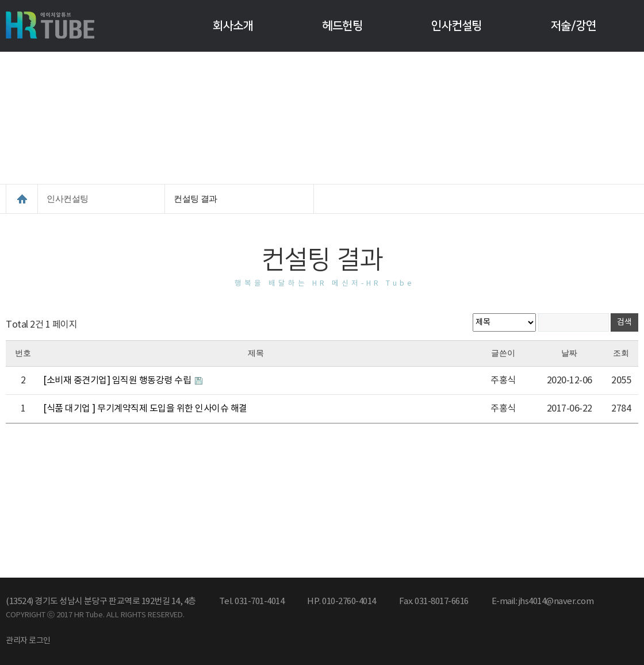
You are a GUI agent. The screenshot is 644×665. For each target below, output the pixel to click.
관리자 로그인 (28, 641)
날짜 (569, 353)
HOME (22, 199)
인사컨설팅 (457, 26)
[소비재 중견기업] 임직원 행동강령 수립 (118, 380)
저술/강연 (574, 26)
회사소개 (233, 26)
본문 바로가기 (0, 0)
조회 (621, 353)
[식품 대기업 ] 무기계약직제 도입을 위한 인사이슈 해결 (145, 409)
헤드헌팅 (342, 26)
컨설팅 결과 (195, 199)
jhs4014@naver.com (556, 601)
